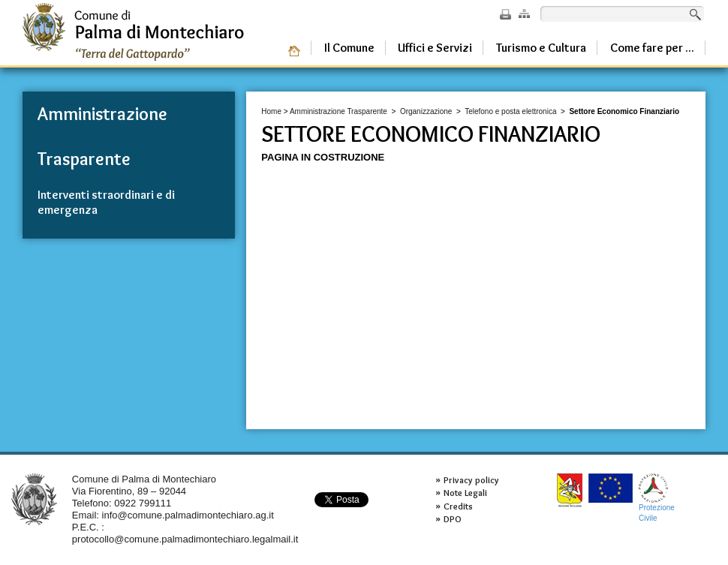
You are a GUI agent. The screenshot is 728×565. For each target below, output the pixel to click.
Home (271, 111)
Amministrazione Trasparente (338, 111)
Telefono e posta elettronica (510, 111)
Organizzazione (426, 111)
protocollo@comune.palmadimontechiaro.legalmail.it (185, 539)
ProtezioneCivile (657, 498)
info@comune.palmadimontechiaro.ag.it (188, 515)
